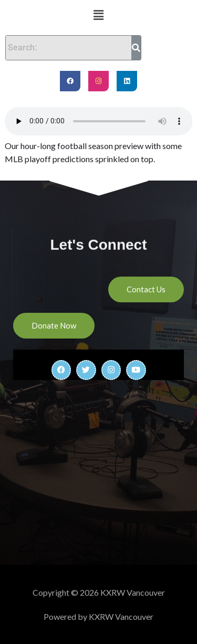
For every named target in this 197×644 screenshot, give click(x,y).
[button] (98, 15)
